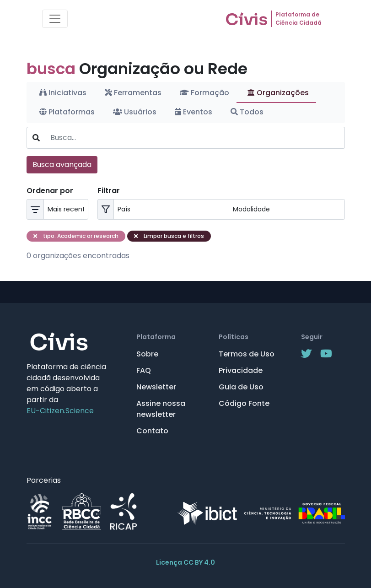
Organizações (278, 93)
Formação (204, 93)
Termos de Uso (247, 354)
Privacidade (241, 370)
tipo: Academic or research (76, 236)
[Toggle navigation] (55, 19)
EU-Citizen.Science (60, 411)
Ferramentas (133, 93)
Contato (152, 431)
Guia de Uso (241, 387)
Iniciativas (63, 93)
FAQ (144, 370)
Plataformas (67, 112)
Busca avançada (62, 165)
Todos (247, 112)
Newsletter (156, 387)
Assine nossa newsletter (161, 409)
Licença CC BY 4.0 (185, 562)
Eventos (194, 112)
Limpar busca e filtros (169, 236)
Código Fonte (244, 403)
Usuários (135, 112)
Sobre (147, 354)
